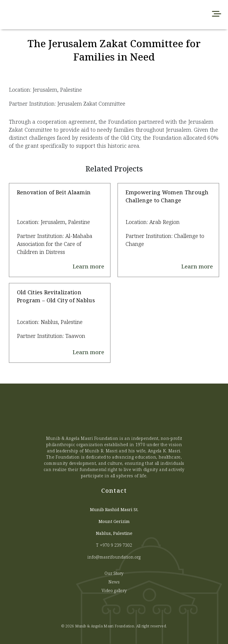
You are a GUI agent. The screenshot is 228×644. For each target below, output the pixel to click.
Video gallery (114, 590)
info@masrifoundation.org (114, 557)
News (114, 582)
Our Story (114, 573)
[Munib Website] (68, 15)
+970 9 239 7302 (116, 545)
